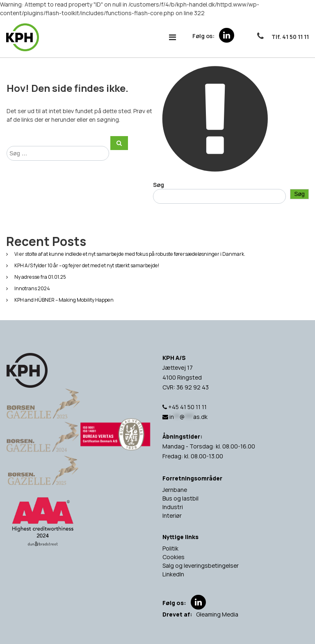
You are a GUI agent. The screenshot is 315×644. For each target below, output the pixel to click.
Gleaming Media (217, 614)
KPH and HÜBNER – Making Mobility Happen (64, 300)
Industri (173, 507)
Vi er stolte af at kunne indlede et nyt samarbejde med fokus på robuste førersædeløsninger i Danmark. (130, 254)
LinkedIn (173, 574)
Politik (170, 548)
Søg (159, 185)
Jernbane (175, 490)
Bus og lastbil (180, 498)
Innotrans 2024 (32, 288)
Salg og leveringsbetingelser (201, 565)
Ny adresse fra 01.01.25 (40, 277)
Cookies (173, 557)
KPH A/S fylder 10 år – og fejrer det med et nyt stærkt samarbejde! (87, 265)
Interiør (172, 515)
